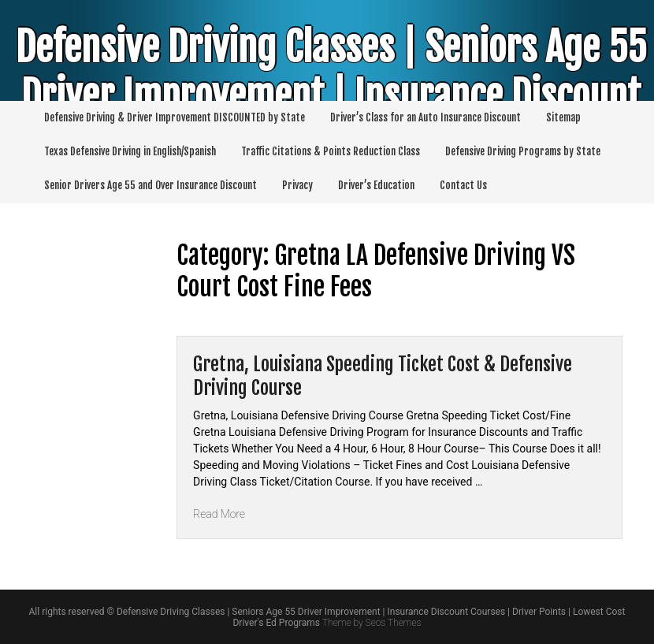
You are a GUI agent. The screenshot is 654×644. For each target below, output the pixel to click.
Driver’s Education (376, 185)
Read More (219, 514)
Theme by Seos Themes (372, 623)
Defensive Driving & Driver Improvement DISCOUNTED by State (175, 117)
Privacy (297, 185)
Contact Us (463, 185)
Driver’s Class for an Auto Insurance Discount (425, 117)
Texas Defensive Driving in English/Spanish (130, 151)
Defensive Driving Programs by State (523, 151)
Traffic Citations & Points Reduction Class (331, 151)
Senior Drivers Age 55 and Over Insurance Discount (150, 185)
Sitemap (563, 117)
